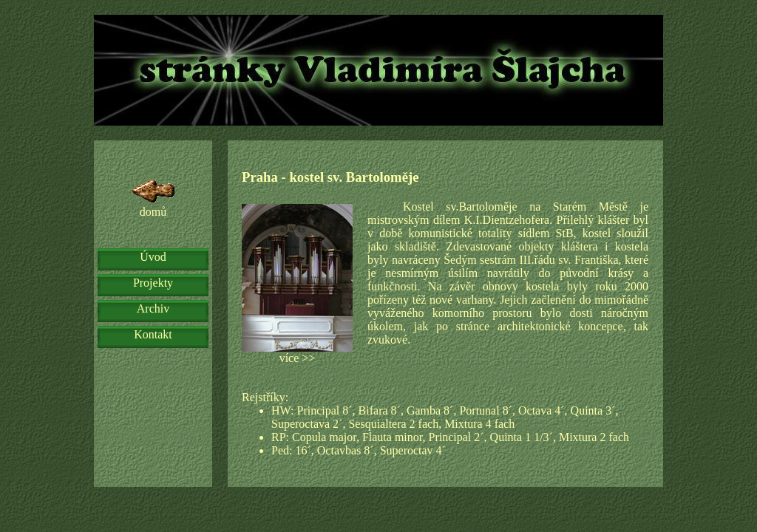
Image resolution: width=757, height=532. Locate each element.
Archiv (153, 308)
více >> (297, 284)
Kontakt (153, 334)
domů (153, 198)
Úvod (153, 257)
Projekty (153, 283)
